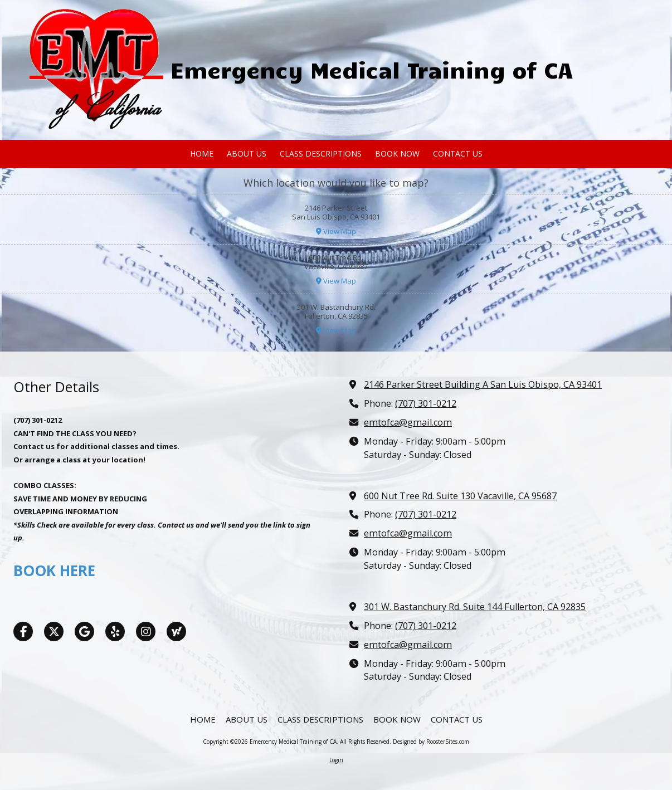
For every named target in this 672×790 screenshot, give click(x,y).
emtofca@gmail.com (408, 422)
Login (336, 760)
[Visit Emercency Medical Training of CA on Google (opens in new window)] (84, 631)
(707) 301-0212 (426, 403)
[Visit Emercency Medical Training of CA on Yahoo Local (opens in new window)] (176, 631)
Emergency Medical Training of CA (372, 69)
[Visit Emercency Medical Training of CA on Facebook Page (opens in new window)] (23, 631)
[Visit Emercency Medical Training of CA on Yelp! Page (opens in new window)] (115, 631)
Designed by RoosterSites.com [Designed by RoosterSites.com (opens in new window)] (431, 742)
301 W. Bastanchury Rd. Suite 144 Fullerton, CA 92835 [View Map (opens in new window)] (475, 607)
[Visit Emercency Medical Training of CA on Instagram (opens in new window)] (146, 631)
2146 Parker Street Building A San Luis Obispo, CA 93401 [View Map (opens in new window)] (483, 384)
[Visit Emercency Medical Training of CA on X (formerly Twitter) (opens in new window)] (54, 631)
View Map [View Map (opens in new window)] (336, 231)
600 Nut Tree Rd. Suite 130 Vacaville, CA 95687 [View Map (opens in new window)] (460, 496)
